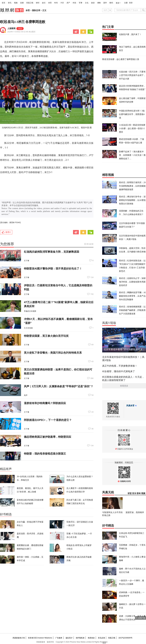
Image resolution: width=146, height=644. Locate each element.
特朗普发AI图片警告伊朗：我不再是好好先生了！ (53, 268)
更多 (118, 3)
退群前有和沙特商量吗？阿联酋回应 (45, 403)
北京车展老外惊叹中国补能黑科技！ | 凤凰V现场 (123, 359)
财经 (38, 3)
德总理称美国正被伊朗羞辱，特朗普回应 (48, 437)
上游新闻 (11, 28)
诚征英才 (69, 638)
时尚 (56, 3)
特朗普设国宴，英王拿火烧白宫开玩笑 (46, 336)
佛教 (99, 3)
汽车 (62, 3)
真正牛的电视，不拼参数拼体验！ (120, 366)
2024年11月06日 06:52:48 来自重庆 (21, 32)
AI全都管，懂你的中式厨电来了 (119, 371)
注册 (126, 3)
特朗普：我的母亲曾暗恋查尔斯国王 (45, 454)
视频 (16, 3)
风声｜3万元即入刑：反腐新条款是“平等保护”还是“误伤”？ (59, 386)
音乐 (134, 493)
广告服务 (59, 638)
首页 (4, 3)
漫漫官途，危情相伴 (135, 512)
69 (92, 345)
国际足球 (36, 10)
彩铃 (139, 493)
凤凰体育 (130, 406)
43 (92, 362)
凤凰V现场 (109, 323)
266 (92, 378)
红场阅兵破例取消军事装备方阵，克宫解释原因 (52, 252)
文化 (87, 3)
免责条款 (91, 638)
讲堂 (130, 493)
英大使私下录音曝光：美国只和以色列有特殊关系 (53, 353)
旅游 (93, 3)
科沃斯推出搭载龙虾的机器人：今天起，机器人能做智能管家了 (123, 378)
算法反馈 (90, 244)
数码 (111, 3)
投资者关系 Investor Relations (40, 638)
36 (92, 429)
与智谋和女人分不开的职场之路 (112, 514)
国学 (105, 3)
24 (92, 412)
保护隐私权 (80, 638)
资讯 (10, 3)
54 (92, 395)
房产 (68, 3)
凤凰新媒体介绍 (19, 638)
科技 (74, 3)
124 (92, 277)
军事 (81, 3)
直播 (22, 3)
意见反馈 (101, 638)
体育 (50, 3)
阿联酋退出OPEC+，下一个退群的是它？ (48, 420)
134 (92, 446)
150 (92, 294)
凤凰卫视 (30, 3)
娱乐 (44, 3)
